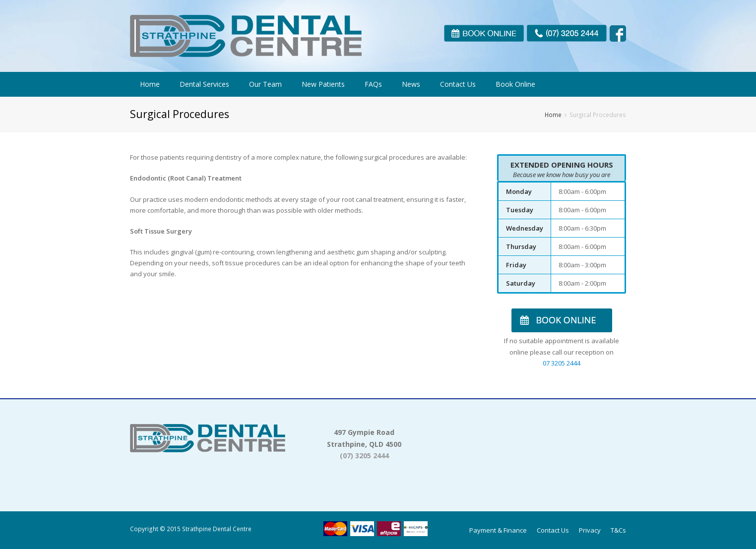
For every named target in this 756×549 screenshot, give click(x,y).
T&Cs (618, 530)
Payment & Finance (498, 530)
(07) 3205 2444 (364, 456)
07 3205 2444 (562, 363)
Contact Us (553, 530)
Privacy (590, 530)
